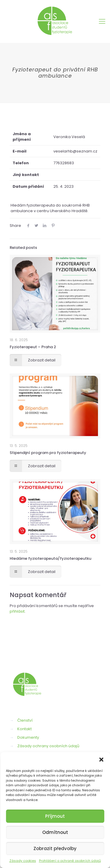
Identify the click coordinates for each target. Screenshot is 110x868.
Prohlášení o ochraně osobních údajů (70, 861)
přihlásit (17, 611)
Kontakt (24, 729)
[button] (101, 760)
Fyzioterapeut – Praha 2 (33, 347)
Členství (25, 720)
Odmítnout (55, 832)
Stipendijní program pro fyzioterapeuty (48, 453)
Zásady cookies (23, 861)
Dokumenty (28, 737)
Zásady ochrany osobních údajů (48, 746)
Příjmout (55, 816)
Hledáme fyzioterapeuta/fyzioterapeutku (50, 558)
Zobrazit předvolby (55, 848)
